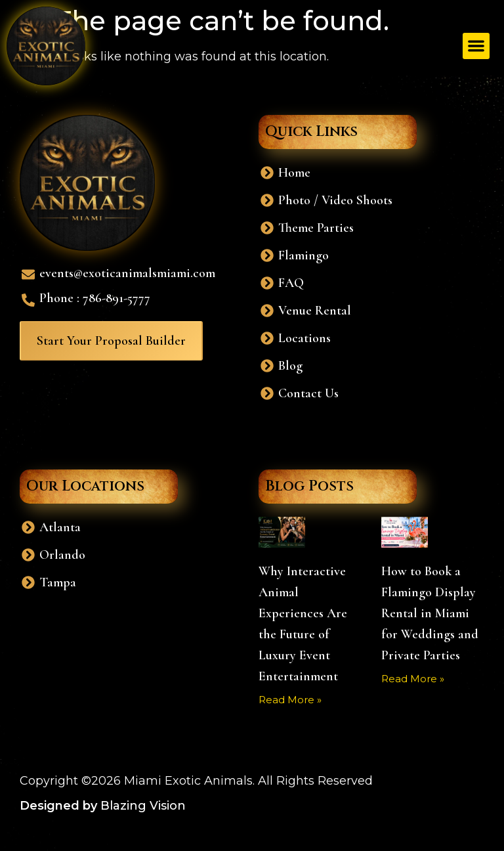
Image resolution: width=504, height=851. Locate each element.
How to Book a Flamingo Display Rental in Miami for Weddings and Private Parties (430, 613)
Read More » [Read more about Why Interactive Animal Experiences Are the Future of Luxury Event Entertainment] (290, 700)
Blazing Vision (143, 806)
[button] (476, 46)
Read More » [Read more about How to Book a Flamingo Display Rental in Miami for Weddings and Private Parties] (413, 679)
